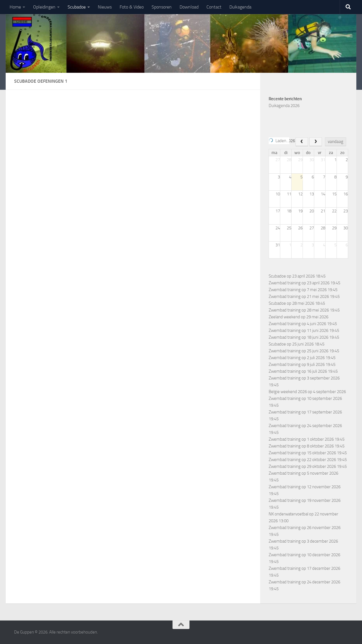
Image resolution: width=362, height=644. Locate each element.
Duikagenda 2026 (284, 106)
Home (15, 7)
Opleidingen (44, 7)
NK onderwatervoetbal (288, 514)
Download (189, 7)
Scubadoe (77, 7)
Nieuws (105, 7)
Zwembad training (285, 283)
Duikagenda (240, 7)
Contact (214, 7)
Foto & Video (132, 7)
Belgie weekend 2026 (288, 392)
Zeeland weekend (284, 317)
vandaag (336, 142)
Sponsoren (162, 7)
